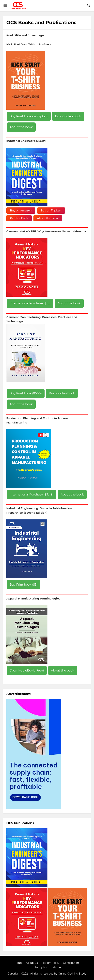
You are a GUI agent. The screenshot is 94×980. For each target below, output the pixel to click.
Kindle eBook (19, 218)
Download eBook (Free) (27, 670)
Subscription (40, 967)
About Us (32, 963)
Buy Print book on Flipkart (29, 116)
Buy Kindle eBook (68, 116)
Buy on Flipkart (51, 210)
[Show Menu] (5, 6)
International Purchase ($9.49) (32, 494)
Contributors (71, 963)
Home (18, 963)
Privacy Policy (50, 963)
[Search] (89, 6)
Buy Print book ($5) (24, 585)
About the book (21, 127)
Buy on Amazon (21, 210)
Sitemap (57, 967)
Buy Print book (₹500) (26, 393)
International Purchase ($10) (30, 303)
